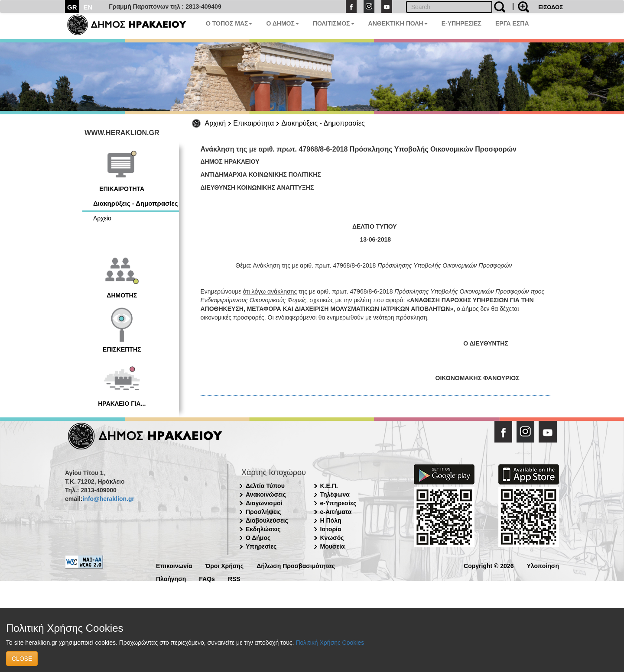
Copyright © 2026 (489, 565)
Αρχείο (102, 218)
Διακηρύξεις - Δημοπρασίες (323, 123)
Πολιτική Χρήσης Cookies (330, 643)
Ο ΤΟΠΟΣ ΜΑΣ (229, 23)
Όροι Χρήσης (225, 565)
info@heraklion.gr (108, 499)
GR (72, 7)
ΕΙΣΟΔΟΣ (551, 7)
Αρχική (216, 123)
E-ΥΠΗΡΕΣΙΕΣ (461, 23)
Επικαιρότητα (253, 123)
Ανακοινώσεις (266, 494)
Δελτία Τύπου (265, 486)
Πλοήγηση (171, 578)
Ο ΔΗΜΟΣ (282, 23)
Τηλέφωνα (335, 494)
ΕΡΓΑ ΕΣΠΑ (512, 23)
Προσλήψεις (263, 512)
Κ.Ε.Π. (329, 486)
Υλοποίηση (543, 565)
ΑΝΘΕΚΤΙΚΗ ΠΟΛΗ (398, 23)
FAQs (207, 578)
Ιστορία (331, 529)
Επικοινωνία (174, 565)
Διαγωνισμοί (264, 503)
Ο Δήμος (258, 538)
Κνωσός (332, 538)
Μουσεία (333, 546)
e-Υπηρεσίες (338, 503)
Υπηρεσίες (261, 546)
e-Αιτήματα (336, 512)
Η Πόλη (331, 520)
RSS (234, 578)
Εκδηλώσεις (263, 529)
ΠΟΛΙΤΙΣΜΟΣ (334, 23)
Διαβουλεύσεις (267, 520)
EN (88, 7)
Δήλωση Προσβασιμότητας (296, 565)
